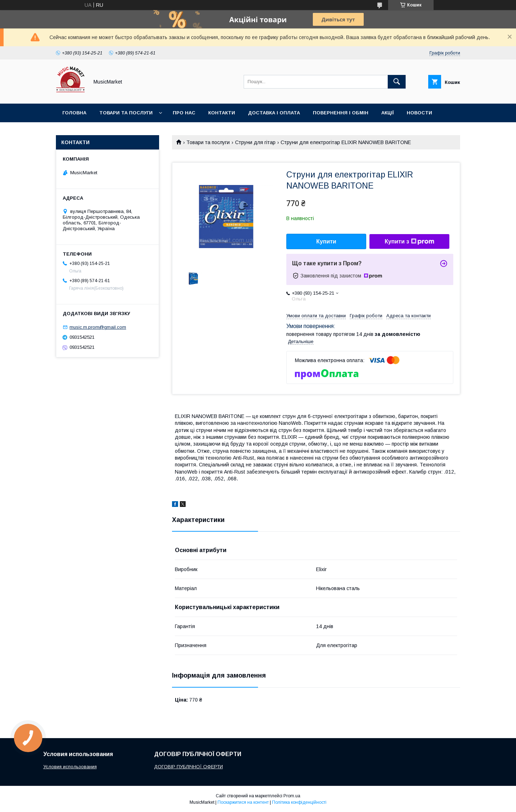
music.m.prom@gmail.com (98, 327)
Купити (326, 241)
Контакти (222, 113)
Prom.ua (292, 796)
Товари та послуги (126, 113)
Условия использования (70, 767)
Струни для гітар (255, 142)
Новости (419, 113)
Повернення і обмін (341, 113)
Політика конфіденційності (299, 802)
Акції (388, 113)
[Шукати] (397, 82)
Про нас (184, 113)
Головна (74, 113)
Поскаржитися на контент (243, 802)
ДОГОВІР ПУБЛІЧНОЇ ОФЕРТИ (188, 767)
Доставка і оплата (274, 113)
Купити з (409, 242)
